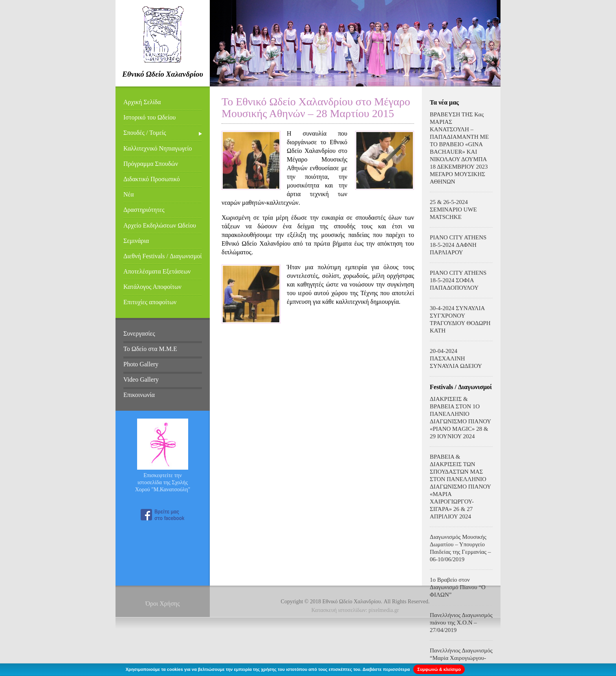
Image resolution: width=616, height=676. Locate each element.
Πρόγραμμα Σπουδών (151, 164)
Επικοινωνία (139, 395)
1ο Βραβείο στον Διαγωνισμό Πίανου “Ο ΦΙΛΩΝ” (458, 587)
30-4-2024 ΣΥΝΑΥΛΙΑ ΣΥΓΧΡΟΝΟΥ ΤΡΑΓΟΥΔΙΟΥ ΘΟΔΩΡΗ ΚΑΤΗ (460, 319)
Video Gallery (141, 379)
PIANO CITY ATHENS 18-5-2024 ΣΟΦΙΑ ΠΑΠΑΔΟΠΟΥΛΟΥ (458, 280)
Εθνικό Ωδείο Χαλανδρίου (163, 74)
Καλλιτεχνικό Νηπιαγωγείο (158, 148)
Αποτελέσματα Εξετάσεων (157, 271)
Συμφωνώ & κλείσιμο (439, 669)
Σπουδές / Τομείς (145, 133)
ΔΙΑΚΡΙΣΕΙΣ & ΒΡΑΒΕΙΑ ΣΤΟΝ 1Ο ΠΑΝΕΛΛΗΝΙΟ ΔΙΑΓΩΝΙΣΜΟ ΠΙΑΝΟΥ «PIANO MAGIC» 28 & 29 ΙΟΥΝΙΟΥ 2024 (460, 418)
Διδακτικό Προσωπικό (152, 179)
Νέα (129, 194)
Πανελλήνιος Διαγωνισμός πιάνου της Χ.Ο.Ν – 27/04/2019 (461, 623)
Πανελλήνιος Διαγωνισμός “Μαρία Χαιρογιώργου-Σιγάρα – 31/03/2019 (461, 658)
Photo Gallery (141, 364)
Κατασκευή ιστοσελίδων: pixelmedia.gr (355, 610)
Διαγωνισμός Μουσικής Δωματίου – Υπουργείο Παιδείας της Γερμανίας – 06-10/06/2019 (460, 548)
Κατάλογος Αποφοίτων (152, 287)
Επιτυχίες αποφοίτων (150, 302)
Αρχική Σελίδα (142, 102)
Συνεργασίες (139, 333)
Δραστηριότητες (144, 210)
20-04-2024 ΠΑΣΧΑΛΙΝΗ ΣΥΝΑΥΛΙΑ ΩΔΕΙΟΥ (456, 358)
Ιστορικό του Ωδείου (149, 117)
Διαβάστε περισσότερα (386, 669)
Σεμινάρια (136, 241)
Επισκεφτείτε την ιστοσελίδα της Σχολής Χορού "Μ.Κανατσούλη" (163, 482)
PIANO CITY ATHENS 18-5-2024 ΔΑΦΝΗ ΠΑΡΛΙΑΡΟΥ (458, 245)
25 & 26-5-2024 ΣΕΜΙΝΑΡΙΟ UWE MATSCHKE (453, 209)
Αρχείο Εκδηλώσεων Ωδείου (160, 225)
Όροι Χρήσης (162, 603)
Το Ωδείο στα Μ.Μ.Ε (150, 349)
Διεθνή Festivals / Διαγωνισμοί (163, 256)
